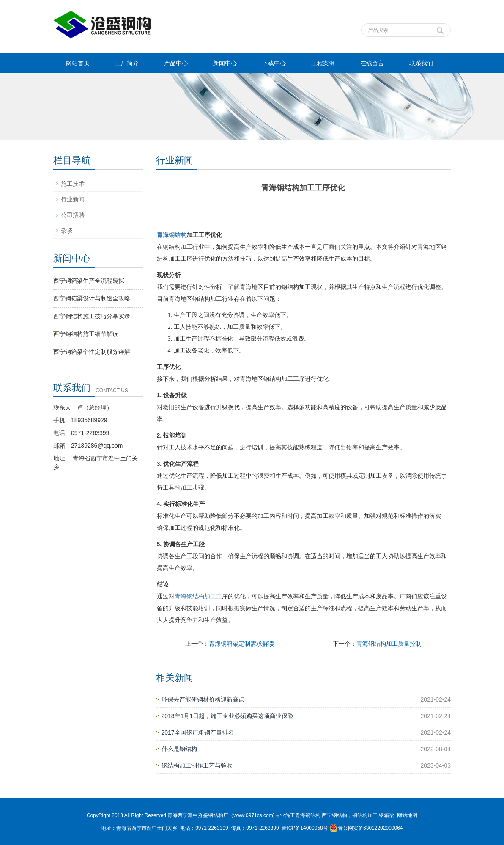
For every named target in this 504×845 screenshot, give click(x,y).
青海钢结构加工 (195, 596)
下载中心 (274, 63)
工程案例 (323, 63)
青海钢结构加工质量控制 (389, 644)
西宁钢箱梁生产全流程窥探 (89, 281)
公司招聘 (73, 215)
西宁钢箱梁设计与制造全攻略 (92, 298)
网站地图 (407, 815)
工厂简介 (127, 63)
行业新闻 (73, 199)
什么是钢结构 (179, 749)
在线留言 (372, 63)
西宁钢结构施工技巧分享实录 (92, 316)
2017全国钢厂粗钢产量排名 (198, 732)
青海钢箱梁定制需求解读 (241, 644)
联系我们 (421, 63)
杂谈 (67, 231)
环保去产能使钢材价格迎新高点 (203, 699)
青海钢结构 (172, 235)
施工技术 (73, 184)
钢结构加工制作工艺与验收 (197, 765)
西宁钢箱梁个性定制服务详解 (92, 352)
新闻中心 (225, 63)
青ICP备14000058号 (305, 828)
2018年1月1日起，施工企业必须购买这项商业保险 (228, 716)
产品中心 (176, 63)
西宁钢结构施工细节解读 (86, 334)
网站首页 (78, 63)
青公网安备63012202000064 (366, 828)
